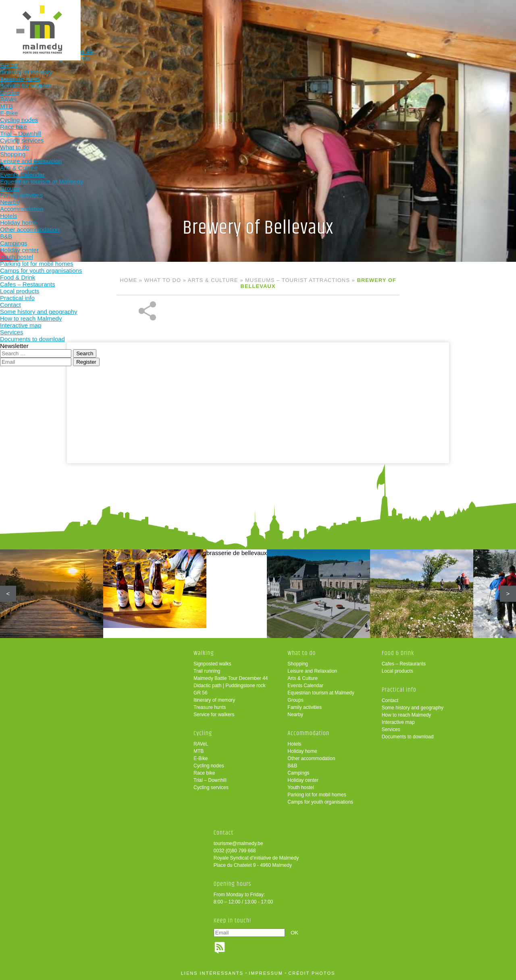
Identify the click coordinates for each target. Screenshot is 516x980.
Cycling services (211, 787)
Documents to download (408, 737)
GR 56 (201, 693)
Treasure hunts (210, 707)
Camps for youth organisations (320, 802)
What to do (210, 19)
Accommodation (263, 19)
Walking (105, 19)
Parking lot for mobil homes (317, 795)
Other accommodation (311, 758)
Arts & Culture (213, 280)
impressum (266, 973)
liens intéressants (212, 973)
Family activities (305, 707)
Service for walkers (214, 715)
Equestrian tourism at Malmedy (321, 693)
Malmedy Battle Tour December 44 (231, 678)
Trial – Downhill (210, 780)
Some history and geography (413, 708)
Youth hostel (301, 787)
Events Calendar (305, 686)
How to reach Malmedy (407, 715)
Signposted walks (212, 664)
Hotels (294, 744)
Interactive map (398, 722)
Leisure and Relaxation (312, 671)
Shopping (298, 664)
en (485, 13)
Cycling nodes (209, 766)
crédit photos (312, 973)
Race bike (204, 773)
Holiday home (302, 751)
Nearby (295, 715)
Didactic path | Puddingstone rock (230, 686)
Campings (298, 773)
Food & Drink (316, 19)
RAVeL (201, 744)
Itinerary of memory (214, 700)
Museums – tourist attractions (298, 280)
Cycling (158, 19)
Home (128, 280)
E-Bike (201, 758)
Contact (390, 700)
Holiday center (303, 780)
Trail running (207, 671)
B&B (292, 766)
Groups (295, 700)
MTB (199, 751)
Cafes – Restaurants (404, 664)
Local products (397, 671)
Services (391, 729)
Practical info (369, 19)
